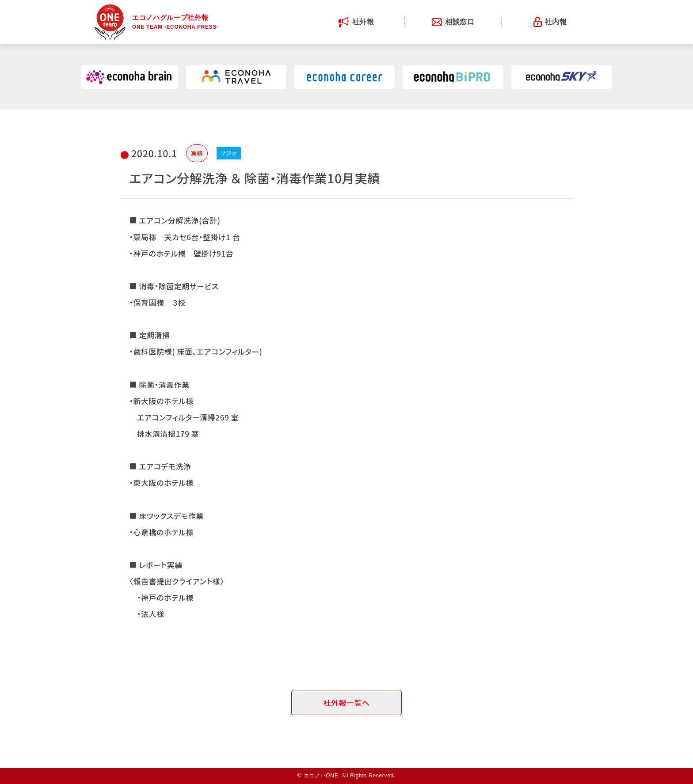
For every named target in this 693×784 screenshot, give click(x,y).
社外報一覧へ (346, 703)
